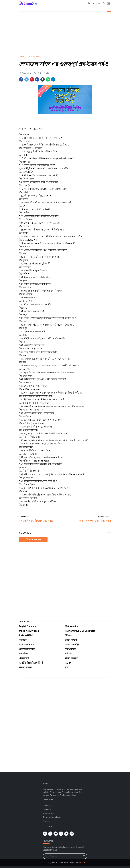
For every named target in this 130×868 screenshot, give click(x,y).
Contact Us (47, 806)
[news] (89, 3)
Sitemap (46, 821)
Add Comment (33, 539)
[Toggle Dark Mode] (99, 3)
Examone (81, 862)
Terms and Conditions (52, 817)
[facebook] (94, 3)
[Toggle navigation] (109, 4)
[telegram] (45, 834)
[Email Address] (62, 856)
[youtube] (56, 834)
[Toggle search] (104, 3)
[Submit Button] (84, 856)
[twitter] (66, 834)
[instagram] (72, 834)
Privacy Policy (49, 813)
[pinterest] (50, 834)
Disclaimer (47, 810)
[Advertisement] (65, 34)
